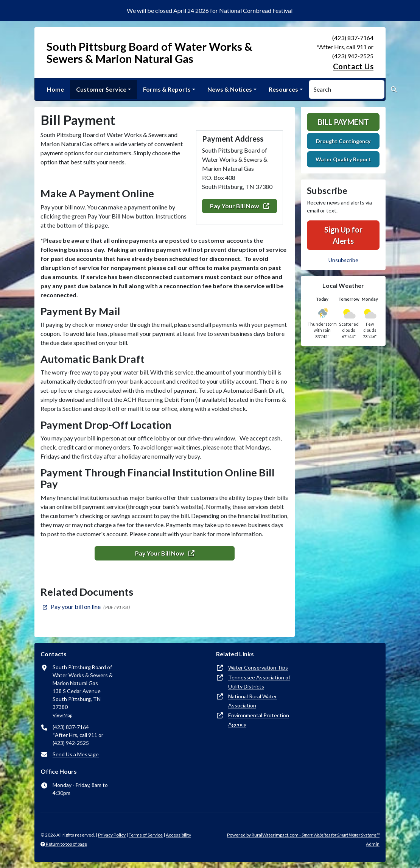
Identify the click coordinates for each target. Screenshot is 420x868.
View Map (62, 715)
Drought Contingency (343, 141)
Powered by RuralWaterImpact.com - (303, 835)
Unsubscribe (343, 260)
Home (55, 89)
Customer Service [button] (101, 89)
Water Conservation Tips (258, 667)
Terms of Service (146, 835)
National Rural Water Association (253, 701)
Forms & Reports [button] (167, 89)
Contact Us (353, 66)
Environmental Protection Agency (259, 720)
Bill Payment (343, 122)
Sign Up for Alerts (343, 235)
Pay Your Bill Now (240, 206)
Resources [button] (283, 89)
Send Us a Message (76, 754)
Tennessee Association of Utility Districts (259, 682)
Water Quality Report (343, 159)
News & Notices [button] (230, 89)
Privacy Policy (112, 835)
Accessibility (178, 835)
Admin (373, 844)
